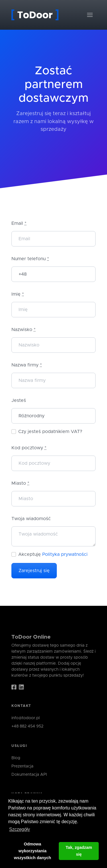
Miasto (20, 483)
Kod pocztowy (29, 448)
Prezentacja (22, 766)
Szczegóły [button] (20, 829)
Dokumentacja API (29, 775)
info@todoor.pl (26, 718)
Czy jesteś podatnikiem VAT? (50, 432)
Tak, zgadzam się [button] (79, 851)
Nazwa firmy (27, 365)
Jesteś (19, 400)
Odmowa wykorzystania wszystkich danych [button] (33, 851)
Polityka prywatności (65, 554)
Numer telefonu (30, 259)
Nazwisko (24, 330)
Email (19, 223)
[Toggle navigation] (90, 15)
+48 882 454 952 (27, 726)
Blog (16, 758)
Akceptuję (53, 554)
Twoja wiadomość (31, 519)
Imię (18, 294)
